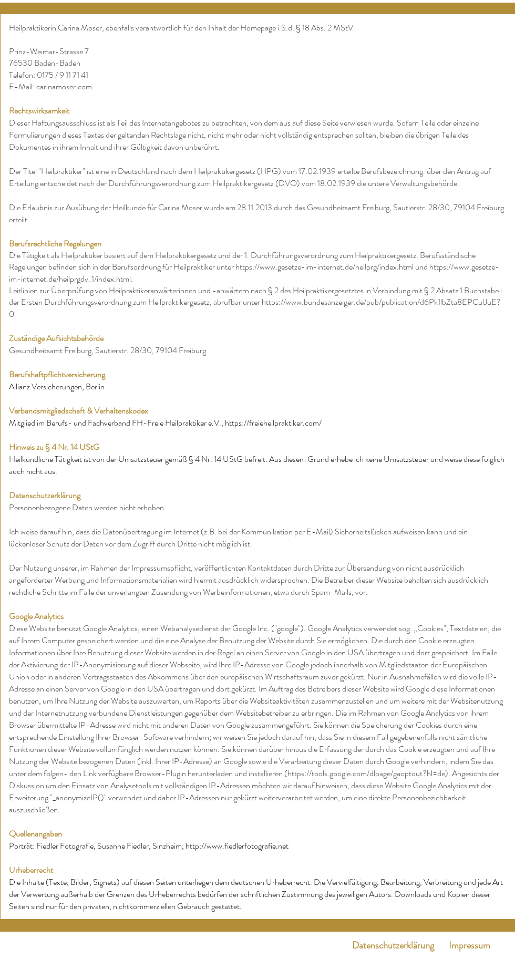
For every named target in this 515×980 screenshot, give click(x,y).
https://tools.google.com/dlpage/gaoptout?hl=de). (369, 773)
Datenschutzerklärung (393, 945)
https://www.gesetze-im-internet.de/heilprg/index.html (325, 267)
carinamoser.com (64, 86)
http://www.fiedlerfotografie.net (237, 846)
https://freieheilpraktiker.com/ (273, 423)
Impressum (470, 945)
